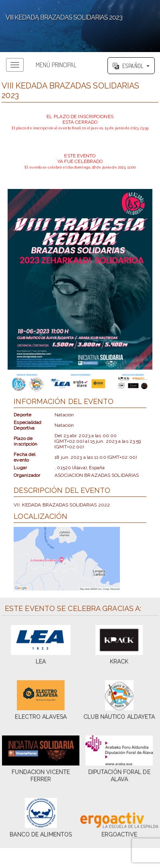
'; (80, 26)
